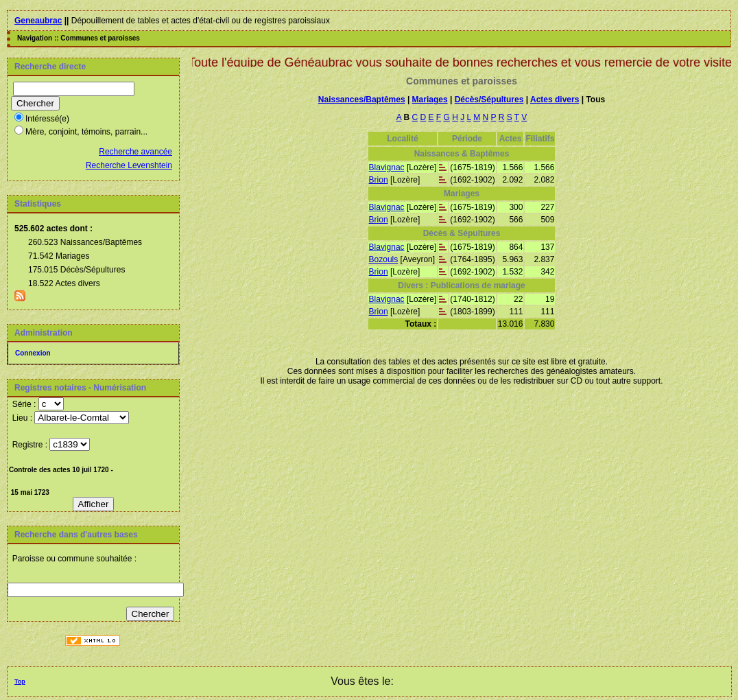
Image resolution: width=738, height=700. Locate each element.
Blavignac (387, 167)
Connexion (33, 353)
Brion (379, 180)
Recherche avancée (135, 152)
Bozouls (384, 259)
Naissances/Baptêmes (362, 100)
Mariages (430, 100)
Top (20, 681)
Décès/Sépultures (489, 100)
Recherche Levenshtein (129, 165)
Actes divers (555, 100)
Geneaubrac (38, 21)
